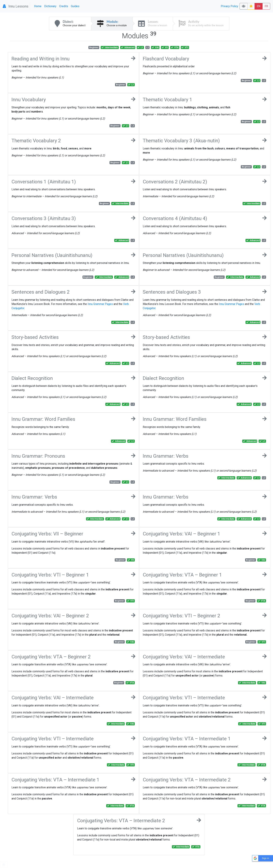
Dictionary (50, 6)
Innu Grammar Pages (100, 304)
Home (38, 6)
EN (259, 6)
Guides (75, 6)
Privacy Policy (229, 6)
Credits (64, 6)
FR (266, 6)
